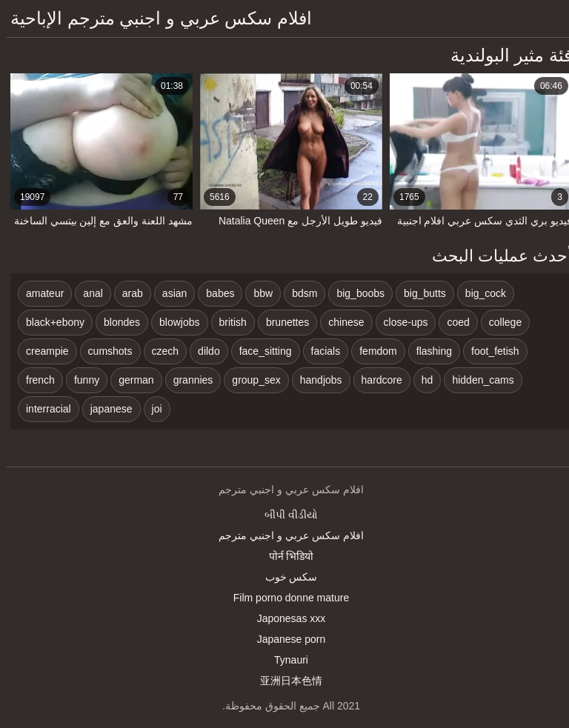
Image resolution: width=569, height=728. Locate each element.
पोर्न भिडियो (285, 556)
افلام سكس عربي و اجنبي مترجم (284, 535)
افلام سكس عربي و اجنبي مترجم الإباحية (154, 18)
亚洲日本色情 (284, 681)
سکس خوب (285, 577)
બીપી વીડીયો (284, 515)
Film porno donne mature (284, 598)
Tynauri (284, 660)
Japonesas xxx (285, 618)
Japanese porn (285, 639)
